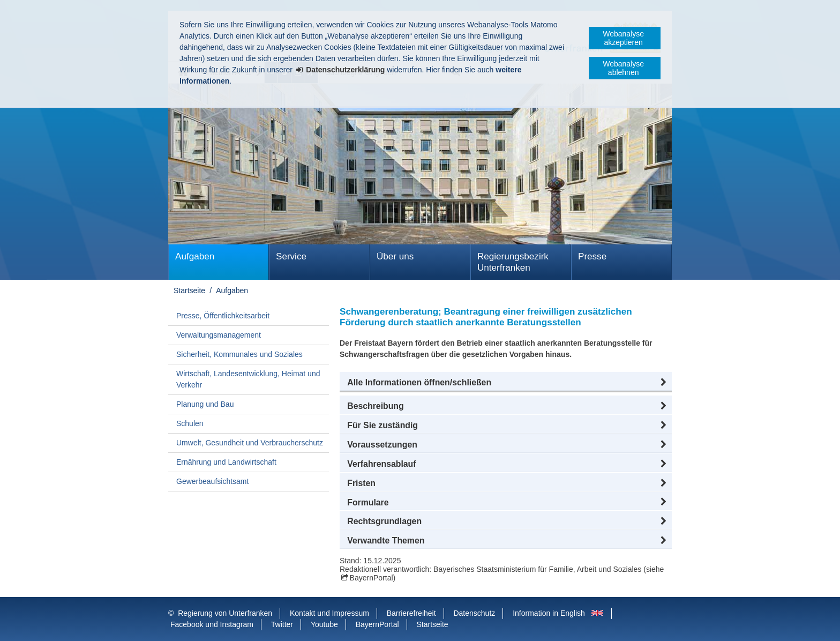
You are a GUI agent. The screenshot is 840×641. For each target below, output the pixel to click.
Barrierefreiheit (411, 613)
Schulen (190, 423)
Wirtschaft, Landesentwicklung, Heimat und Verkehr (248, 379)
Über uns (395, 256)
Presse (592, 256)
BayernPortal (372, 578)
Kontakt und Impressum (329, 613)
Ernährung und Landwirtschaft (226, 462)
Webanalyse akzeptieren (623, 38)
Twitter (282, 624)
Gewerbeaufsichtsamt (212, 481)
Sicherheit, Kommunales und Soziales (239, 354)
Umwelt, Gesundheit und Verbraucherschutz (250, 443)
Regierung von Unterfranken (225, 613)
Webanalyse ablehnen (623, 68)
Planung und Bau (205, 404)
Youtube (324, 624)
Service (291, 256)
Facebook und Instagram (212, 624)
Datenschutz (474, 613)
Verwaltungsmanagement (219, 335)
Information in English (549, 613)
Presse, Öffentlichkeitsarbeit (223, 316)
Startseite (189, 290)
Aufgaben (195, 256)
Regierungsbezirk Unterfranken (513, 262)
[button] (506, 383)
